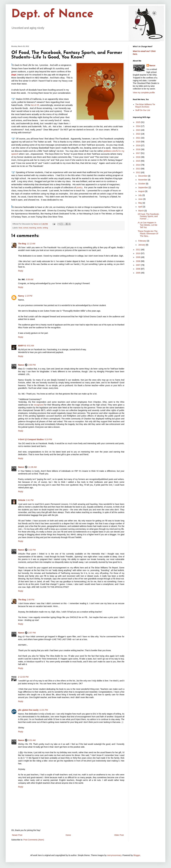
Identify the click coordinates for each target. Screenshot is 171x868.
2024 (138, 126)
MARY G (22, 346)
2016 (138, 157)
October (142, 184)
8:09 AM (30, 279)
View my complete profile (144, 93)
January (142, 245)
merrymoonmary (114, 855)
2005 (138, 273)
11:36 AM (32, 467)
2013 (138, 169)
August (142, 191)
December (143, 176)
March (141, 211)
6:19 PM (48, 439)
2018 (138, 149)
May (140, 203)
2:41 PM (30, 500)
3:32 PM (32, 550)
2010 (138, 253)
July (140, 195)
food (20, 228)
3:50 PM (32, 365)
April (140, 207)
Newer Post (17, 835)
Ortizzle (22, 500)
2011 (138, 250)
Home (68, 835)
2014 (138, 165)
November (143, 180)
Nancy (21, 296)
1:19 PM (29, 296)
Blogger (137, 855)
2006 (138, 269)
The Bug (22, 244)
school (26, 228)
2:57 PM (32, 633)
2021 (138, 138)
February (142, 241)
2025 (138, 122)
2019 (138, 145)
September (143, 187)
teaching (33, 228)
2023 (138, 130)
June (141, 199)
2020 (138, 142)
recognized (39, 405)
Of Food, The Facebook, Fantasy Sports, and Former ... (149, 216)
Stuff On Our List (143, 110)
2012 (138, 172)
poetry (79, 187)
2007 (138, 265)
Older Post (119, 835)
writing (45, 228)
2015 (138, 161)
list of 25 (35, 105)
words (39, 228)
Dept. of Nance (52, 14)
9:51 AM (30, 346)
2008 (138, 261)
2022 (138, 134)
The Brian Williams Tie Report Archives (145, 106)
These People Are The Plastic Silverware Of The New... (148, 234)
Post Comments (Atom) (34, 840)
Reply (21, 271)
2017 (138, 153)
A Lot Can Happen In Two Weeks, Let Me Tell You (148, 225)
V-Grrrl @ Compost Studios (31, 439)
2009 (138, 257)
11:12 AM (31, 244)
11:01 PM (44, 710)
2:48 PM (31, 600)
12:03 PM (24, 677)
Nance (21, 365)
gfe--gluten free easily (28, 710)
